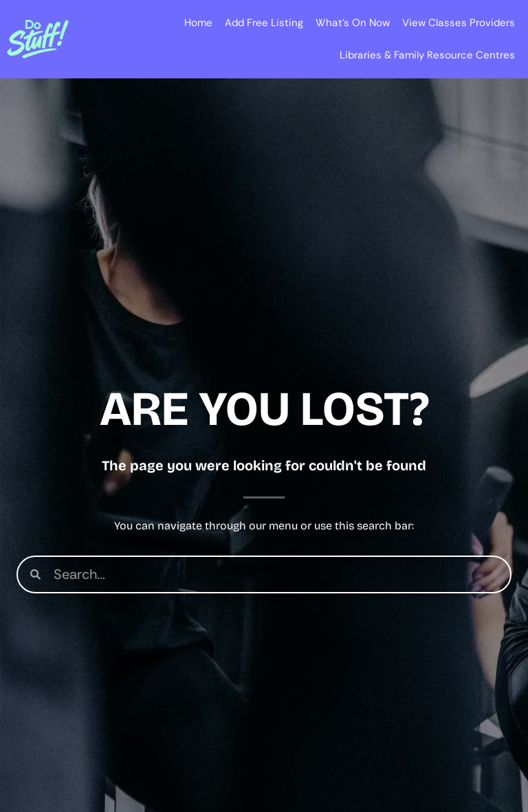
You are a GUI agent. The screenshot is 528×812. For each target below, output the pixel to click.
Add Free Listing (264, 23)
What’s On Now (353, 23)
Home (198, 23)
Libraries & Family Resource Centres (427, 55)
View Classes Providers (459, 23)
